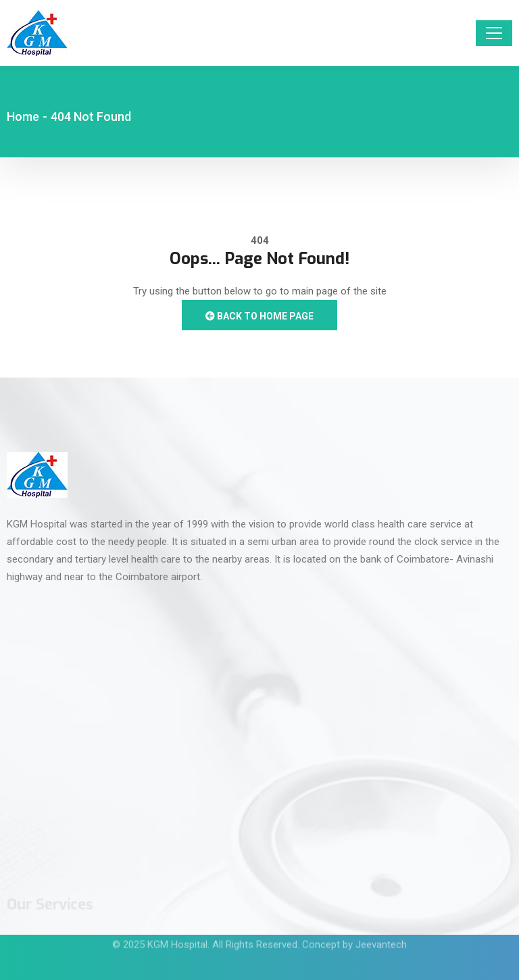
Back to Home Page (259, 316)
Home (23, 117)
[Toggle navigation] (494, 33)
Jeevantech (381, 939)
